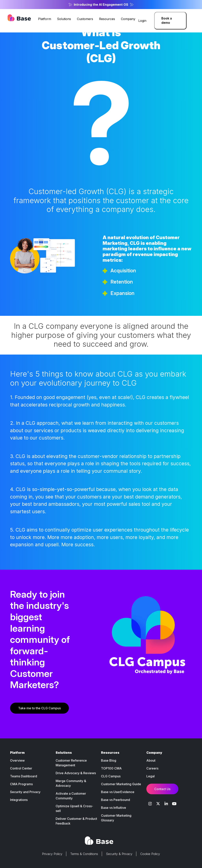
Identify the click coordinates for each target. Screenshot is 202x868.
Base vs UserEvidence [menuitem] (118, 792)
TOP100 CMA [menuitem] (111, 768)
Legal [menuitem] (151, 776)
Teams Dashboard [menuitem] (24, 776)
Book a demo (167, 20)
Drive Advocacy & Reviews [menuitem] (76, 773)
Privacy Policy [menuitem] (52, 854)
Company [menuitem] (128, 19)
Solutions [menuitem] (64, 19)
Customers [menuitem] (85, 19)
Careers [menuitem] (152, 768)
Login (142, 21)
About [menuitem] (151, 760)
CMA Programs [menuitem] (21, 784)
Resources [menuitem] (107, 19)
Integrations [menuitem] (19, 800)
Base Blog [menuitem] (109, 760)
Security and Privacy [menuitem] (25, 792)
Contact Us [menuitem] (162, 789)
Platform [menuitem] (45, 19)
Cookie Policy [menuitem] (150, 854)
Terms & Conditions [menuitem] (84, 854)
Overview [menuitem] (17, 760)
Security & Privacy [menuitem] (119, 854)
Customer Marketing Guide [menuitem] (121, 784)
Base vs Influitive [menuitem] (114, 808)
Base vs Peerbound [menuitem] (115, 800)
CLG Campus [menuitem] (111, 776)
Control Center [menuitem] (21, 768)
